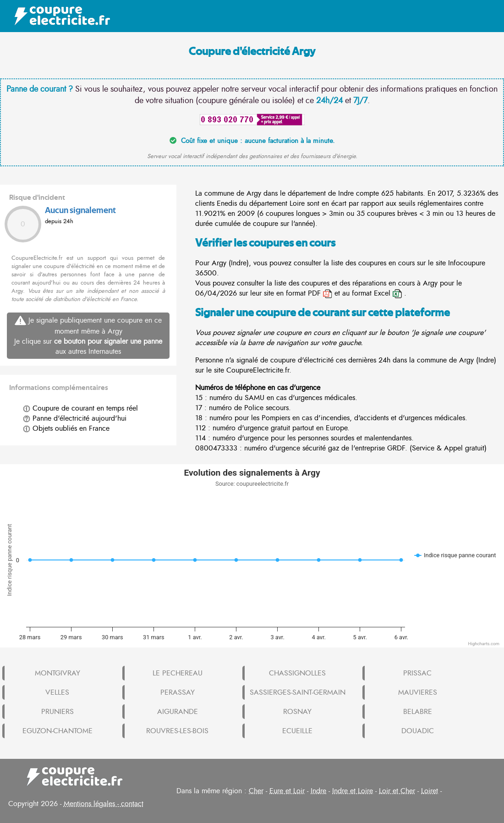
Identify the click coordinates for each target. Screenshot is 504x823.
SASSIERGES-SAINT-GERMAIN (298, 692)
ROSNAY (297, 712)
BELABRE (418, 712)
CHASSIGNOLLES (297, 673)
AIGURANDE (178, 712)
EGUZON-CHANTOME (58, 731)
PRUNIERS (58, 712)
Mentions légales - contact (104, 804)
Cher (256, 791)
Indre (318, 791)
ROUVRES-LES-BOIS (177, 731)
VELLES (57, 692)
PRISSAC (417, 673)
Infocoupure (467, 263)
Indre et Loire (353, 791)
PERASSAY (178, 692)
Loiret (430, 791)
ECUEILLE (297, 731)
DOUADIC (418, 731)
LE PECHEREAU (178, 673)
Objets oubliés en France (66, 428)
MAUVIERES (418, 692)
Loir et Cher (397, 791)
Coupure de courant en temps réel (80, 408)
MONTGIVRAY (58, 673)
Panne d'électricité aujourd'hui (75, 418)
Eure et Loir (287, 791)
